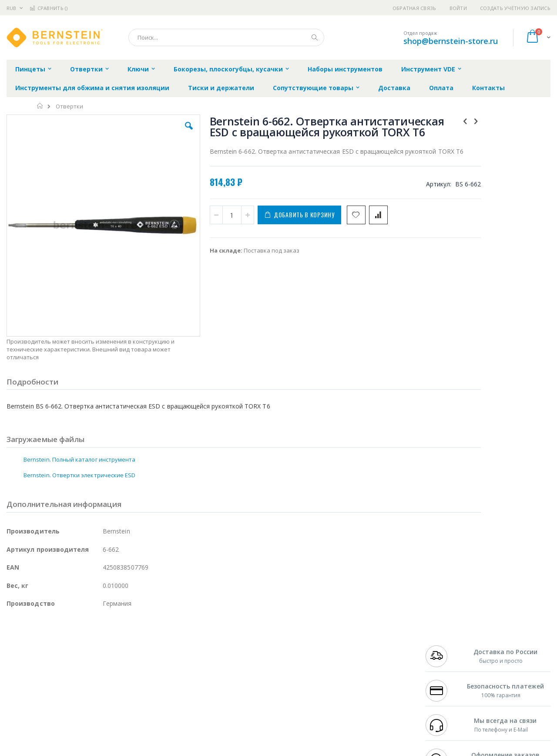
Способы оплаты (355, 672)
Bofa (13, 646)
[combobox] (226, 37)
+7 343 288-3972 (445, 655)
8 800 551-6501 (447, 663)
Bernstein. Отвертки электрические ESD (79, 420)
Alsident (126, 638)
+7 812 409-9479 (445, 646)
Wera (74, 714)
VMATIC (110, 697)
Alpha (52, 663)
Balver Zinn (22, 663)
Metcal (73, 646)
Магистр (137, 646)
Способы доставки (357, 655)
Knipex (50, 714)
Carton (104, 680)
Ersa (38, 638)
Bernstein (19, 714)
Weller (98, 638)
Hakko (15, 638)
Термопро (104, 646)
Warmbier (48, 697)
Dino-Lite (75, 680)
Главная (40, 106)
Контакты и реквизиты (364, 638)
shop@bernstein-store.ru (451, 41)
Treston (17, 697)
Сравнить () (49, 8)
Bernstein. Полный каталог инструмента (79, 404)
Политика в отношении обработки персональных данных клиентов (241, 676)
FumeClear (42, 646)
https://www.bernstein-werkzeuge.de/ (171, 750)
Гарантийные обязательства (233, 638)
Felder (77, 663)
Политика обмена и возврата (234, 655)
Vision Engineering (31, 680)
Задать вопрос (213, 697)
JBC (56, 638)
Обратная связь (414, 8)
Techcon (81, 697)
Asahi (101, 663)
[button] (162, 132)
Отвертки (69, 106)
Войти (458, 8)
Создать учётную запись (515, 8)
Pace (75, 638)
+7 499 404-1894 (445, 638)
